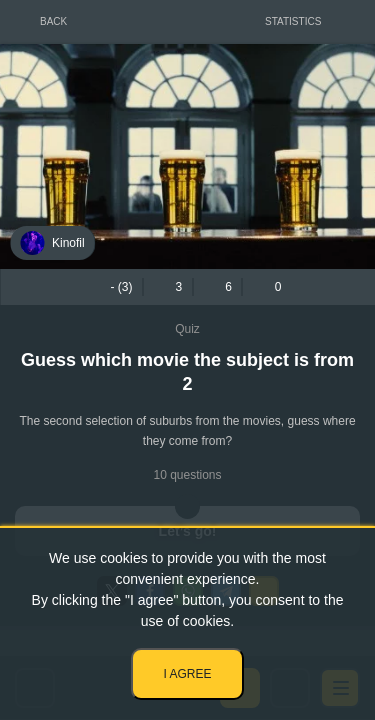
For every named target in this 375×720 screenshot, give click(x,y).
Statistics (293, 21)
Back (53, 21)
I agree (187, 674)
